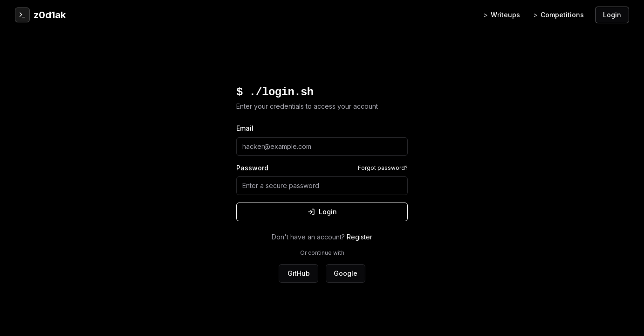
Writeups (502, 15)
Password (252, 168)
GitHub (299, 273)
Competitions (558, 15)
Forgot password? (383, 168)
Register (360, 237)
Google (346, 273)
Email (245, 128)
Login (612, 15)
